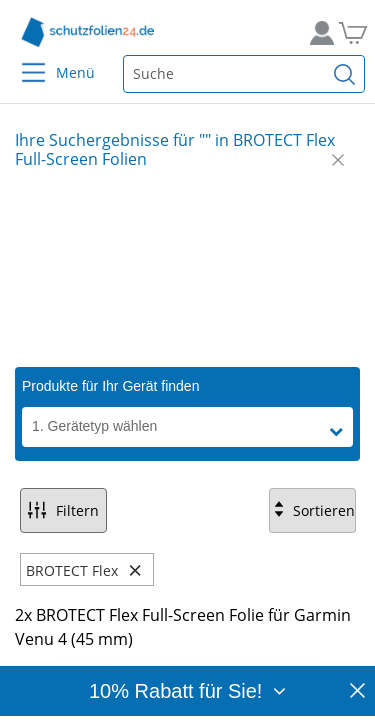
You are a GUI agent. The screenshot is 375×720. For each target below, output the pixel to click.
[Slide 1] (187, 268)
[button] (341, 432)
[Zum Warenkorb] (350, 32)
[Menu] (21, 59)
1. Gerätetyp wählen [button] (94, 426)
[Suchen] (345, 74)
